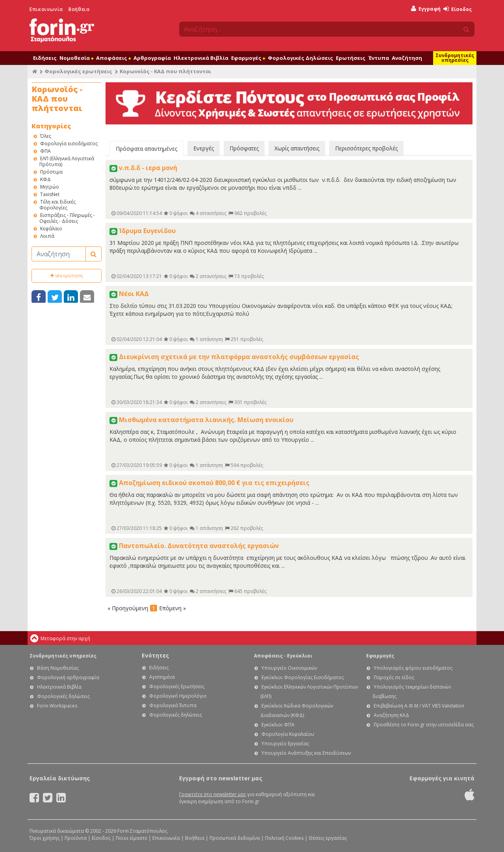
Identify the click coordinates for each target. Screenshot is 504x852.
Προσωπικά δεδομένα (235, 838)
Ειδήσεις (45, 58)
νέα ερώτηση (67, 275)
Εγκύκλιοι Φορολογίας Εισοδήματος (303, 677)
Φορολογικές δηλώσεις (63, 696)
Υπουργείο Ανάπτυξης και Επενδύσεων (306, 753)
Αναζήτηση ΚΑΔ (391, 715)
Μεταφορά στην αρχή (65, 638)
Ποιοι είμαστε (132, 838)
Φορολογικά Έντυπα (173, 705)
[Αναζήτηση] (59, 254)
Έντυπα (379, 58)
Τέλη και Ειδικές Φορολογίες (57, 205)
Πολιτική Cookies (284, 838)
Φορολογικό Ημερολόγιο (178, 696)
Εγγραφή (426, 9)
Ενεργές (204, 148)
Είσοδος (458, 9)
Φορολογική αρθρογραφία (68, 677)
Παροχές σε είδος (394, 677)
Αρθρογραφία (152, 58)
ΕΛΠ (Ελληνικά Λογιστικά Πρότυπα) (67, 161)
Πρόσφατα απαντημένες (146, 149)
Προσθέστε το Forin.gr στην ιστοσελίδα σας (424, 725)
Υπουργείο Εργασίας (285, 744)
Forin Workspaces (57, 706)
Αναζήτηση (407, 58)
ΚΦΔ (45, 179)
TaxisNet (50, 194)
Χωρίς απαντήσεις (297, 148)
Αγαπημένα (162, 677)
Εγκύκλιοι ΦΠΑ (278, 725)
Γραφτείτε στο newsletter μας (213, 794)
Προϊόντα (76, 838)
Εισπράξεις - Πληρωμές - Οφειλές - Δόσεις (67, 218)
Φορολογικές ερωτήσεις (78, 71)
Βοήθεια (79, 9)
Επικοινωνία (46, 9)
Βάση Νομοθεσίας (58, 668)
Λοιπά (47, 236)
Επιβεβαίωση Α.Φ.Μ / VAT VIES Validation (419, 706)
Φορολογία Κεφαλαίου (288, 734)
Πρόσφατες (244, 148)
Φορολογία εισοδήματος (69, 144)
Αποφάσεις (113, 58)
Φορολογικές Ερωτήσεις (177, 686)
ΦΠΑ (45, 151)
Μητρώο (50, 187)
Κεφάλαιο (51, 229)
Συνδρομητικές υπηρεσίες (455, 58)
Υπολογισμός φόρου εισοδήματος (413, 668)
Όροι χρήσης (44, 838)
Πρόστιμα (51, 172)
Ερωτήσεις (351, 58)
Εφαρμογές (248, 58)
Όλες (46, 136)
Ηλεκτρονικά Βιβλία (201, 58)
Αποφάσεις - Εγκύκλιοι (283, 656)
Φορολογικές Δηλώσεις (300, 58)
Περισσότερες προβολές (366, 148)
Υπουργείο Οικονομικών (289, 668)
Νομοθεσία (76, 58)
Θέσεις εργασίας (328, 838)
